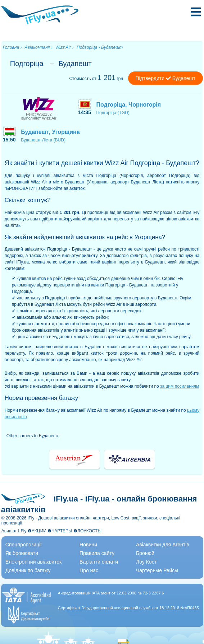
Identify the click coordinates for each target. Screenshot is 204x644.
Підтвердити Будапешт (166, 78)
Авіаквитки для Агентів (163, 545)
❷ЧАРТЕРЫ (60, 531)
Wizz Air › (65, 47)
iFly (31, 518)
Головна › (12, 47)
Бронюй (145, 553)
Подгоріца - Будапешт (100, 47)
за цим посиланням (180, 386)
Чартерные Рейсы (157, 570)
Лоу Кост (146, 562)
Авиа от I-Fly (14, 531)
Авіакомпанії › (39, 47)
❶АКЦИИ (37, 531)
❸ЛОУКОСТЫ (87, 531)
